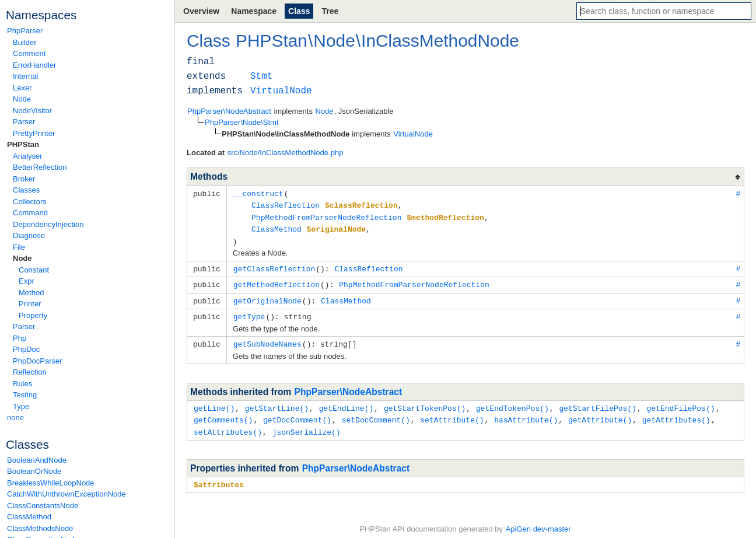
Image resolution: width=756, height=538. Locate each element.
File (19, 247)
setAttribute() (452, 413)
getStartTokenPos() (425, 402)
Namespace (254, 11)
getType (249, 312)
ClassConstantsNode (43, 506)
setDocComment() (376, 413)
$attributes (219, 477)
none (15, 418)
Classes (26, 190)
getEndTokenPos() (512, 402)
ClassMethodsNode (40, 528)
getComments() (223, 413)
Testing (25, 395)
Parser (24, 122)
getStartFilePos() (598, 402)
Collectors (30, 202)
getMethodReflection (276, 281)
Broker (24, 179)
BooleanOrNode (34, 471)
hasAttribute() (526, 413)
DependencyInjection (48, 224)
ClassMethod (29, 517)
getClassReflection (274, 265)
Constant (34, 270)
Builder (24, 42)
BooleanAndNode (37, 460)
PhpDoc (26, 349)
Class (299, 11)
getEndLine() (346, 402)
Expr (27, 281)
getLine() (214, 402)
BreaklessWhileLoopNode (51, 483)
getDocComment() (297, 413)
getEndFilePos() (681, 402)
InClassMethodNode (440, 41)
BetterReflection (40, 167)
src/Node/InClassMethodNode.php (286, 153)
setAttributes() (228, 425)
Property (33, 315)
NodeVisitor (32, 111)
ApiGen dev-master (538, 521)
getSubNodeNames (267, 338)
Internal (25, 76)
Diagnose (29, 235)
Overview (201, 11)
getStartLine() (277, 402)
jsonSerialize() (307, 425)
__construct (258, 193)
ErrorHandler (34, 65)
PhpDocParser (38, 361)
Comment (29, 53)
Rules (22, 384)
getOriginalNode (267, 296)
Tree (330, 11)
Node (22, 99)
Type (21, 406)
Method (31, 293)
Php (20, 338)
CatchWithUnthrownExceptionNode (66, 494)
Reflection (30, 372)
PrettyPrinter (34, 133)
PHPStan (23, 144)
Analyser (28, 156)
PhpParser (25, 31)
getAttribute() (600, 413)
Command (30, 213)
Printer (30, 304)
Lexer (22, 88)
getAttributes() (676, 413)
